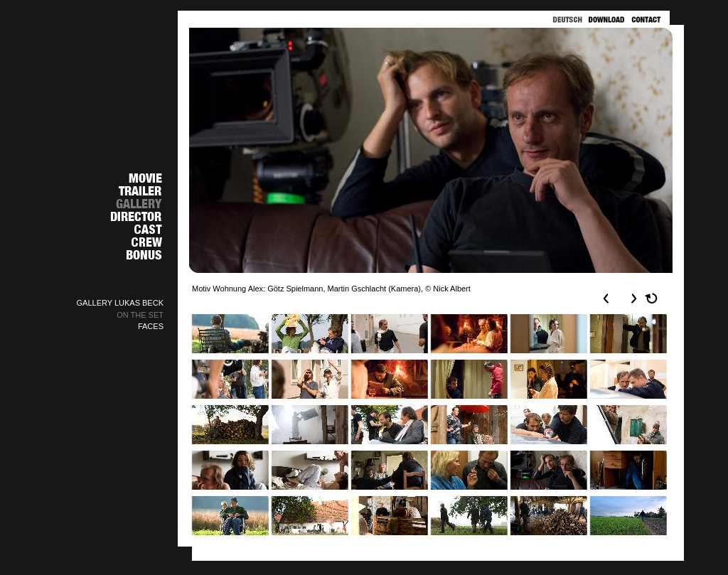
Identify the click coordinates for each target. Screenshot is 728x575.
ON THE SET (140, 315)
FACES (151, 326)
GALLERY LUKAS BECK (121, 303)
